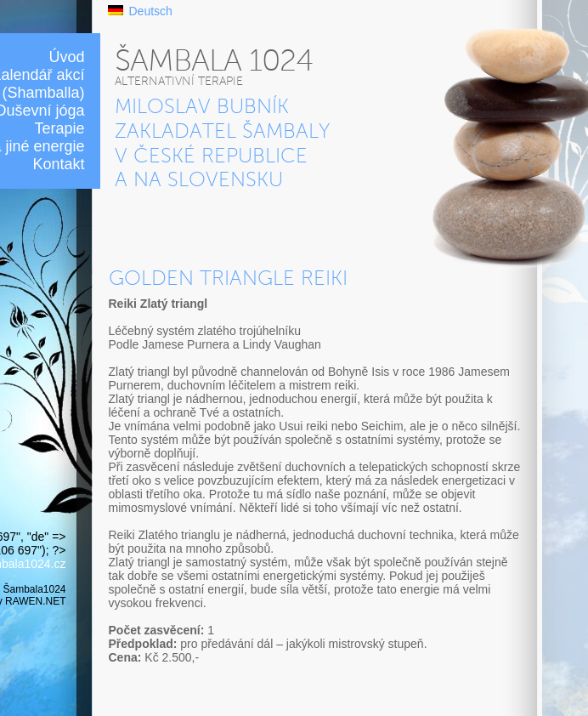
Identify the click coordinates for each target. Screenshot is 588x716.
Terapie (59, 128)
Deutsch (151, 11)
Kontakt (58, 164)
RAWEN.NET (35, 601)
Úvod (66, 57)
